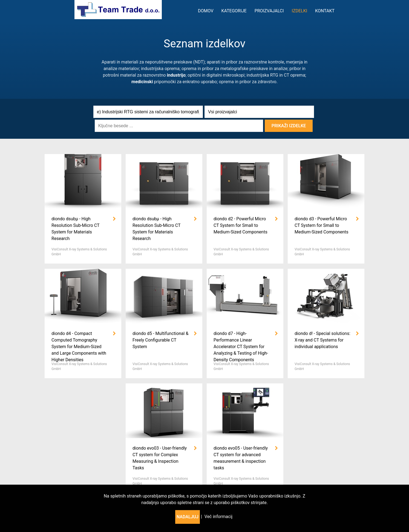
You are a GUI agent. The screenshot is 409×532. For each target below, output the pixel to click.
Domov (206, 11)
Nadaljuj (188, 517)
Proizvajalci (269, 11)
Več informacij (218, 517)
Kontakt (325, 11)
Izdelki (300, 11)
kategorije (234, 11)
